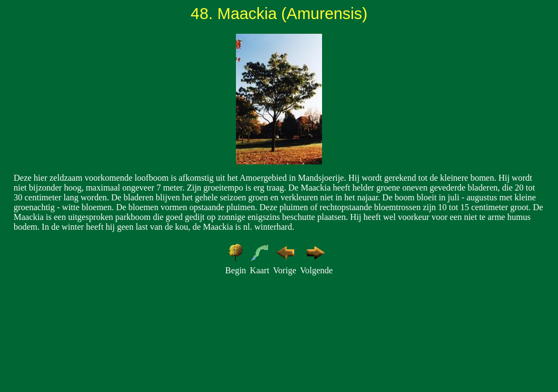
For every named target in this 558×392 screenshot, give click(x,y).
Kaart (260, 270)
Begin (235, 270)
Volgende (316, 270)
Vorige (284, 270)
